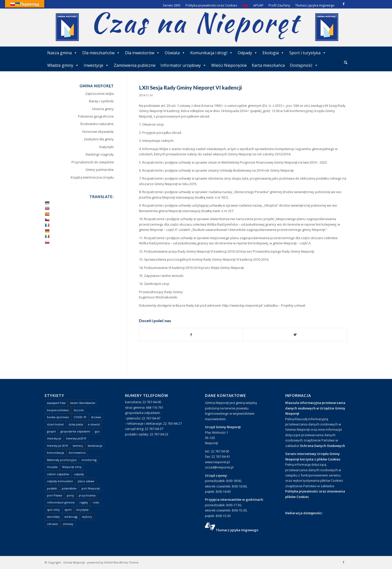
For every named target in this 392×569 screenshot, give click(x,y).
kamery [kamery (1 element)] (78, 446)
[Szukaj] (346, 62)
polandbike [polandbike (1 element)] (69, 488)
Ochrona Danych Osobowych (322, 446)
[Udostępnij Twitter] (295, 335)
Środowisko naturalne (97, 124)
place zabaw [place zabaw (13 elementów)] (86, 481)
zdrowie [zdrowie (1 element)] (52, 524)
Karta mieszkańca (268, 65)
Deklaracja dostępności (304, 513)
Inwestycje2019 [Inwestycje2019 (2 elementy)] (76, 438)
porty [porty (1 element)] (70, 495)
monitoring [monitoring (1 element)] (89, 460)
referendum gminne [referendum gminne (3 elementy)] (61, 502)
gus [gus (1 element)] (97, 431)
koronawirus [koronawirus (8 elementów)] (77, 453)
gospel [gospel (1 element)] (51, 431)
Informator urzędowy (183, 65)
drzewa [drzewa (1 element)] (96, 417)
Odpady (248, 53)
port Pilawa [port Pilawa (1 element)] (54, 495)
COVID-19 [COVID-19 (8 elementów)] (80, 417)
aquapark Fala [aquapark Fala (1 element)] (56, 403)
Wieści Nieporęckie (229, 65)
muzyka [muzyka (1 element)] (52, 467)
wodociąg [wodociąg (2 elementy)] (71, 517)
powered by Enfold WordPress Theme (113, 562)
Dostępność (304, 65)
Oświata (175, 53)
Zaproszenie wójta (99, 94)
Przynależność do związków (93, 162)
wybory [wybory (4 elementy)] (87, 517)
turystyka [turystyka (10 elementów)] (82, 510)
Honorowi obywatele (98, 132)
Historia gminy (103, 109)
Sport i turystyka (308, 53)
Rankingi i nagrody (100, 154)
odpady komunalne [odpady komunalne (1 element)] (60, 481)
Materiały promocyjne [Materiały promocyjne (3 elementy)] (62, 460)
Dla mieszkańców (101, 53)
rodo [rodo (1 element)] (96, 502)
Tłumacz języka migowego (237, 530)
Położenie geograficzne (96, 116)
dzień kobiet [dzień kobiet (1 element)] (55, 424)
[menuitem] (346, 63)
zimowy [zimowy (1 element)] (68, 524)
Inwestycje (96, 65)
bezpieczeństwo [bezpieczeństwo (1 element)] (58, 410)
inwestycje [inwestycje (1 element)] (54, 438)
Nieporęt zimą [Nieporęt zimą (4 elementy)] (72, 467)
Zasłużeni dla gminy (99, 139)
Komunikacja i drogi (211, 53)
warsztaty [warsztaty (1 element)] (53, 517)
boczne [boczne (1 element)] (79, 410)
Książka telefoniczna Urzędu (92, 177)
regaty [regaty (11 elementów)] (84, 502)
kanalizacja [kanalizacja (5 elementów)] (95, 446)
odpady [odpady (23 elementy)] (79, 474)
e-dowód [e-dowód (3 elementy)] (94, 424)
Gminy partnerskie (100, 170)
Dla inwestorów (142, 53)
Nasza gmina (62, 53)
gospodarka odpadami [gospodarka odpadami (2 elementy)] (75, 431)
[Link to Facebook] (343, 4)
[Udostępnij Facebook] (191, 335)
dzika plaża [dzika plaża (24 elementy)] (76, 424)
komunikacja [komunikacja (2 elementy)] (55, 453)
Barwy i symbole (101, 101)
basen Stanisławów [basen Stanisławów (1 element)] (83, 403)
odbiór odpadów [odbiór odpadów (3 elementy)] (58, 474)
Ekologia (273, 53)
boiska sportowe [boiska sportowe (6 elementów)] (58, 417)
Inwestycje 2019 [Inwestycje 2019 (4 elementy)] (57, 446)
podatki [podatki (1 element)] (52, 488)
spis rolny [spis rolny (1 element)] (53, 510)
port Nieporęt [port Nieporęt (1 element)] (91, 488)
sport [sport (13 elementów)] (68, 510)
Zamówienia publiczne (135, 65)
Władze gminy (63, 65)
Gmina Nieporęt (74, 562)
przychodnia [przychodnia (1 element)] (87, 495)
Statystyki (106, 147)
